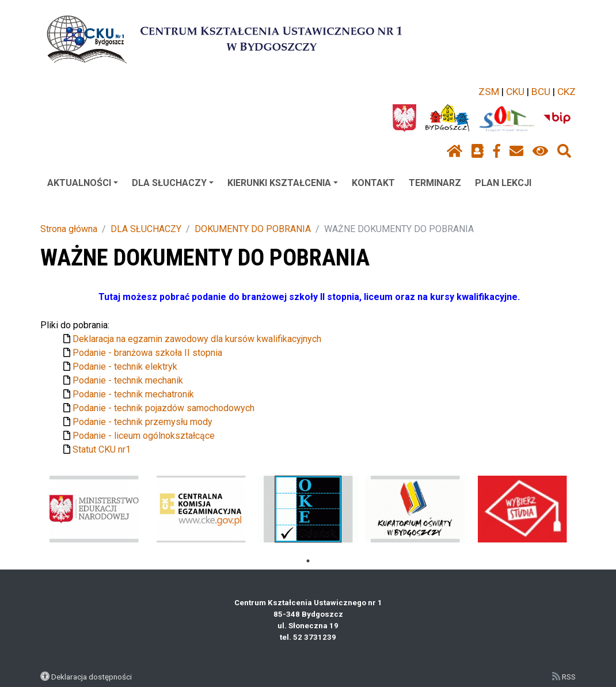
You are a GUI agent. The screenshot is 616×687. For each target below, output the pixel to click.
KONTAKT (373, 183)
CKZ (566, 92)
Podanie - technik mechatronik (133, 394)
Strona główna (69, 229)
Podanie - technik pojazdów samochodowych (163, 408)
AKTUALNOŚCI (83, 183)
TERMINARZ (435, 183)
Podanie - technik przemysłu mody (142, 422)
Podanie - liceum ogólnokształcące (144, 436)
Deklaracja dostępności (92, 677)
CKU (515, 92)
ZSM (489, 92)
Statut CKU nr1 (102, 449)
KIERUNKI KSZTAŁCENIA (283, 183)
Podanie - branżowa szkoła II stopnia (147, 353)
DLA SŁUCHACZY (173, 183)
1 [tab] (308, 561)
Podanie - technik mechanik (128, 380)
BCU (541, 92)
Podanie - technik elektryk (125, 367)
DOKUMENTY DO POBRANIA (253, 229)
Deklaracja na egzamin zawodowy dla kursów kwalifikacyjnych (197, 339)
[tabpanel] (94, 509)
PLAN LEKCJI (503, 183)
